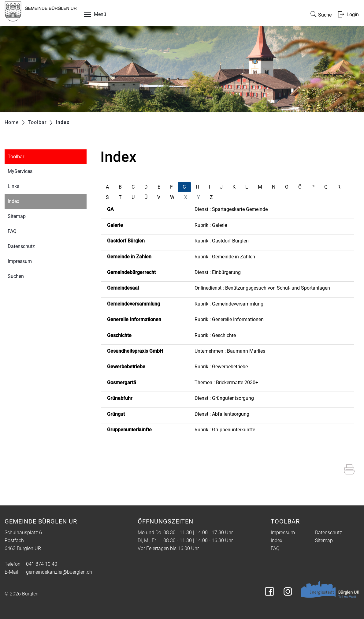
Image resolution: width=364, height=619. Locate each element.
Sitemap (17, 216)
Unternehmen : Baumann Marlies (230, 351)
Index (28, 201)
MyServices (20, 171)
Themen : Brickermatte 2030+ (226, 383)
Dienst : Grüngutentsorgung (224, 398)
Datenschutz (21, 246)
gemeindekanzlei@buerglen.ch (59, 572)
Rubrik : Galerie (211, 225)
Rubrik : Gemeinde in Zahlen (225, 257)
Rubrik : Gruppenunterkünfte (225, 430)
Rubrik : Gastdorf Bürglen (222, 241)
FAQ (12, 231)
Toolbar (16, 157)
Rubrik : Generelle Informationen (229, 319)
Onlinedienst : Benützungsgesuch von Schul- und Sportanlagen (262, 288)
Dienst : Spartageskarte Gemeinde (231, 209)
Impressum (20, 261)
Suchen (16, 276)
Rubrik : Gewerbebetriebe (221, 367)
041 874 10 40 (42, 564)
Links (13, 186)
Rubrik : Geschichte (215, 335)
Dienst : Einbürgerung (218, 272)
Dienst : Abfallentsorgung (222, 414)
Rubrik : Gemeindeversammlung (229, 304)
